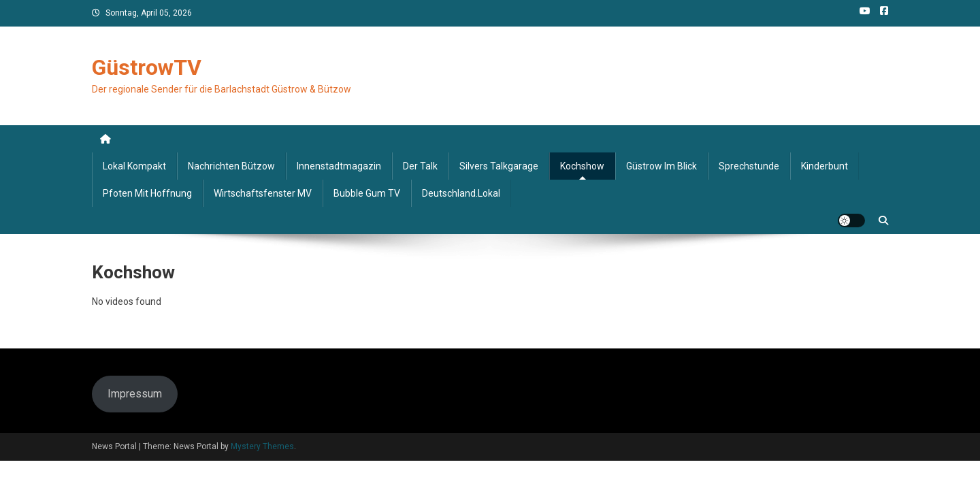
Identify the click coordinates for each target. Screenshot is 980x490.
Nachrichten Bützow (231, 166)
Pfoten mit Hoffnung (147, 193)
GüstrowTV (147, 67)
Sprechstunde (749, 166)
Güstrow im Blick (661, 166)
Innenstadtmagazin (339, 166)
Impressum (135, 394)
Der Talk (420, 166)
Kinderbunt (824, 166)
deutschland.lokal (461, 193)
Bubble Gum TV (367, 193)
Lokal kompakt (134, 166)
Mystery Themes (262, 446)
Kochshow (582, 166)
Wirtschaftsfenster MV (263, 193)
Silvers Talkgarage (499, 166)
